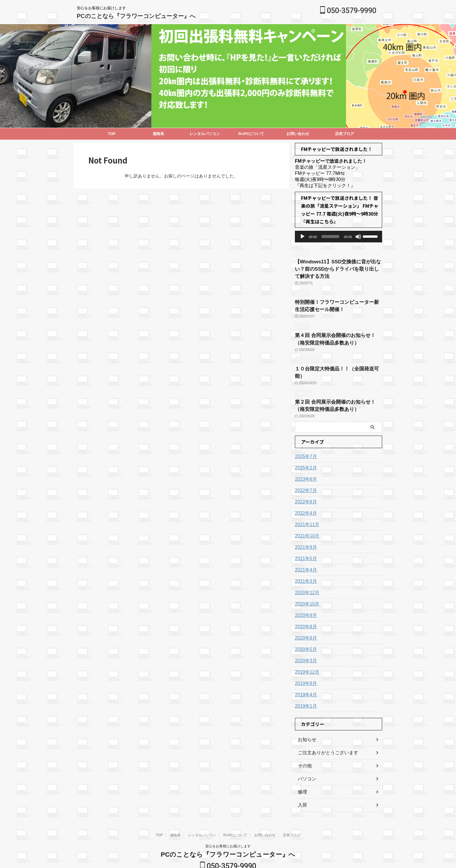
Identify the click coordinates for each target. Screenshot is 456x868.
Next (5, 71)
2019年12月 (306, 656)
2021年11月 (306, 508)
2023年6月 (305, 463)
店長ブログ (344, 134)
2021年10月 (306, 520)
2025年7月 (305, 440)
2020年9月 (305, 599)
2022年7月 (305, 474)
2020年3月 (305, 645)
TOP (112, 134)
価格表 (158, 134)
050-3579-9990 (348, 11)
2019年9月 (305, 667)
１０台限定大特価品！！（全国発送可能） (336, 362)
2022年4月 (305, 497)
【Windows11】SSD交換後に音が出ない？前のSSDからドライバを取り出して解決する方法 (337, 267)
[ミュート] (358, 237)
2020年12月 (306, 576)
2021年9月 (305, 531)
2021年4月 (305, 554)
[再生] (302, 237)
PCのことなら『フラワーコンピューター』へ (136, 16)
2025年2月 (305, 452)
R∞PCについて (251, 134)
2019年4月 (305, 679)
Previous (451, 71)
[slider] (331, 237)
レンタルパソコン (205, 134)
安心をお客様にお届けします (228, 830)
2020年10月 (306, 588)
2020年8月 (305, 610)
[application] (339, 237)
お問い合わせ (298, 134)
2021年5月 (305, 542)
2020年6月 (305, 622)
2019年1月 (305, 690)
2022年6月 (305, 486)
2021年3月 (305, 565)
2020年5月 (305, 633)
